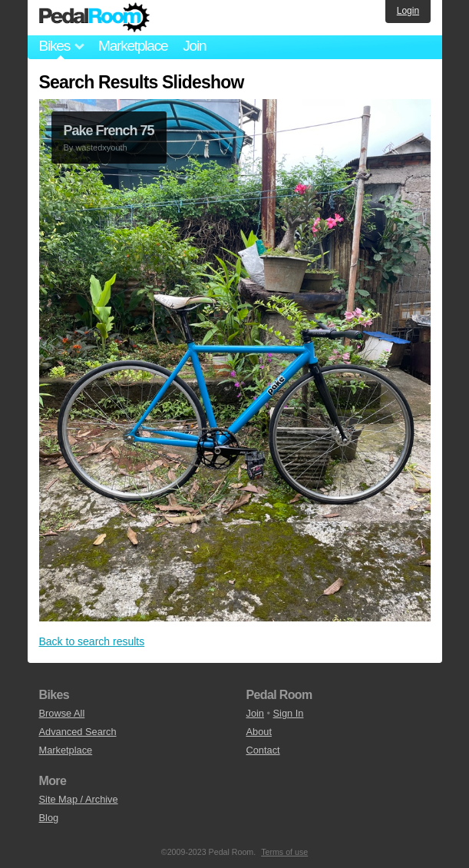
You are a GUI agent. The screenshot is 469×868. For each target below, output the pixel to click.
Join (194, 46)
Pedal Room (94, 18)
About (259, 732)
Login (408, 11)
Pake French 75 (109, 131)
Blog (49, 818)
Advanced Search (78, 732)
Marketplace (133, 46)
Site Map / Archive (79, 799)
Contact (263, 750)
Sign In (289, 713)
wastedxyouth (101, 147)
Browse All (62, 713)
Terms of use (284, 852)
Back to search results (92, 641)
